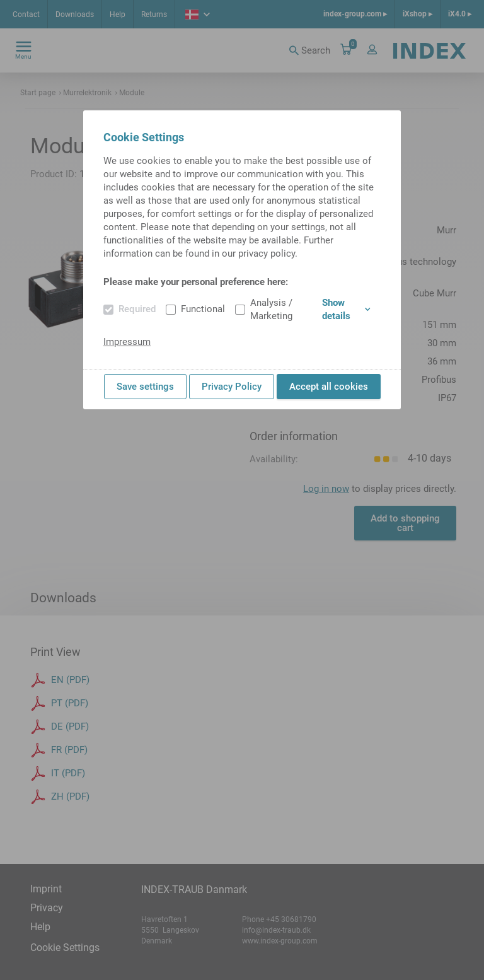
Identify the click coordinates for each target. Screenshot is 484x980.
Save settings (145, 387)
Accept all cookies (329, 387)
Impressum (127, 342)
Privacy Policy (232, 387)
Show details (346, 309)
